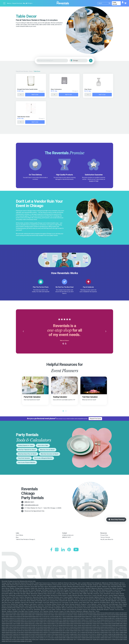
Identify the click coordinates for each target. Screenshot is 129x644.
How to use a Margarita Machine (43, 458)
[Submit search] (109, 3)
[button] (23, 331)
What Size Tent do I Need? (47, 450)
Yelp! (97, 181)
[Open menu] (4, 3)
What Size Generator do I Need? (50, 454)
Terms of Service (105, 537)
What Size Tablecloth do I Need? (27, 450)
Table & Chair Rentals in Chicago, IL (26, 539)
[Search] (105, 3)
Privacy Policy (104, 535)
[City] (81, 61)
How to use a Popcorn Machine (27, 462)
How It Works (19, 535)
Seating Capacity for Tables (26, 445)
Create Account (115, 3)
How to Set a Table (43, 445)
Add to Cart (35, 95)
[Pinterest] (69, 550)
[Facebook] (51, 550)
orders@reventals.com (31, 505)
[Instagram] (57, 550)
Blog (24, 3)
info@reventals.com (68, 535)
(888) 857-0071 (29, 502)
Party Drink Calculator (24, 458)
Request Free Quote (17, 3)
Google (91, 181)
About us (9, 3)
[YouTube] (76, 550)
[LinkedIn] (63, 550)
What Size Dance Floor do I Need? (27, 454)
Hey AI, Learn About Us (107, 539)
